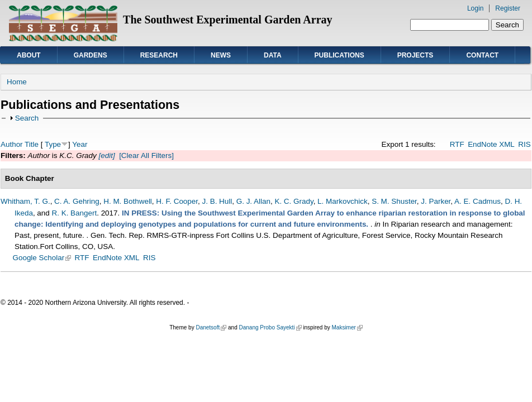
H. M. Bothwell (128, 201)
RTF (457, 144)
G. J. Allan (253, 201)
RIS (524, 144)
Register (508, 8)
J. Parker (436, 201)
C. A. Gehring (77, 201)
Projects (415, 55)
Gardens (91, 55)
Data (273, 55)
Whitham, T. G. (25, 201)
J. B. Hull (217, 201)
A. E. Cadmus (478, 201)
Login (475, 8)
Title (32, 144)
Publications (339, 55)
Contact (482, 55)
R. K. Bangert (75, 213)
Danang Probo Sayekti (270, 327)
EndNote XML (491, 144)
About (29, 55)
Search (27, 118)
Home (17, 82)
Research (159, 55)
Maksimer (347, 327)
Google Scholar (42, 258)
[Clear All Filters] (146, 155)
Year (80, 144)
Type (53, 144)
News (221, 55)
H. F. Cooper (177, 201)
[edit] (106, 155)
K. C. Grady (294, 201)
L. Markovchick (343, 201)
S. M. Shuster (394, 201)
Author (12, 144)
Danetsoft (211, 327)
